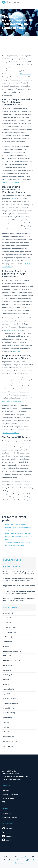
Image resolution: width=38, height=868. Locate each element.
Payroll (5, 694)
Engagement (7, 632)
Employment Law (9, 627)
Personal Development (11, 703)
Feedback (6, 642)
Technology (7, 737)
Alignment (6, 613)
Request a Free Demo (10, 794)
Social (5, 727)
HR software (7, 813)
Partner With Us (8, 798)
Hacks (5, 646)
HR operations (25, 74)
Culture (5, 623)
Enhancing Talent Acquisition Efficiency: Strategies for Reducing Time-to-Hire (18, 527)
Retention (6, 718)
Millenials (6, 680)
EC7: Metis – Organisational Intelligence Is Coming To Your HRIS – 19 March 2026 (18, 579)
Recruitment (7, 713)
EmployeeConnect (24, 857)
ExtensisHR (17, 351)
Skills (4, 722)
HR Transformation (9, 661)
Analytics (6, 618)
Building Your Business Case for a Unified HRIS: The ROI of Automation (18, 599)
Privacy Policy (22, 860)
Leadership (7, 665)
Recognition (7, 708)
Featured (6, 637)
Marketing (6, 675)
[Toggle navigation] (33, 2)
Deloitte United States (11, 182)
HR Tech (6, 656)
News (5, 684)
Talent (5, 732)
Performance (7, 699)
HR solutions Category (11, 651)
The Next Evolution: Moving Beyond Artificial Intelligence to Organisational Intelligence (19, 573)
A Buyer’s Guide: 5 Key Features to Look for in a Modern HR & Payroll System (19, 593)
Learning (6, 670)
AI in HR (13, 199)
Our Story (6, 790)
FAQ (4, 802)
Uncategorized (8, 741)
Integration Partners (10, 817)
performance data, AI (13, 330)
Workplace (7, 746)
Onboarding (7, 689)
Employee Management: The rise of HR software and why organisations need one (18, 536)
